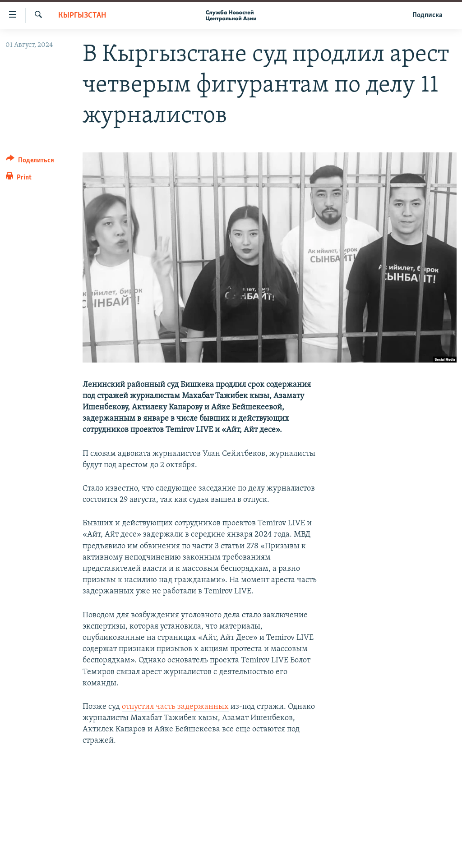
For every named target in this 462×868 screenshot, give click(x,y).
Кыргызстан (82, 16)
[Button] (30, 162)
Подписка (427, 15)
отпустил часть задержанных (175, 707)
